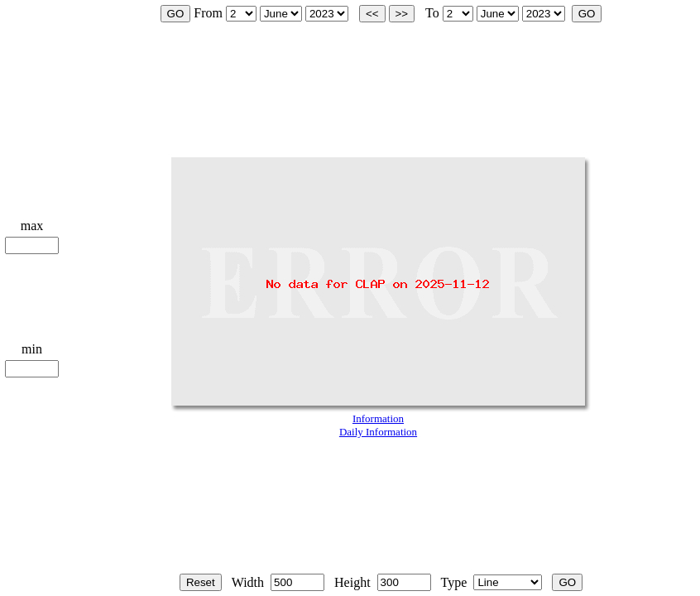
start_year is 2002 (327, 14)
